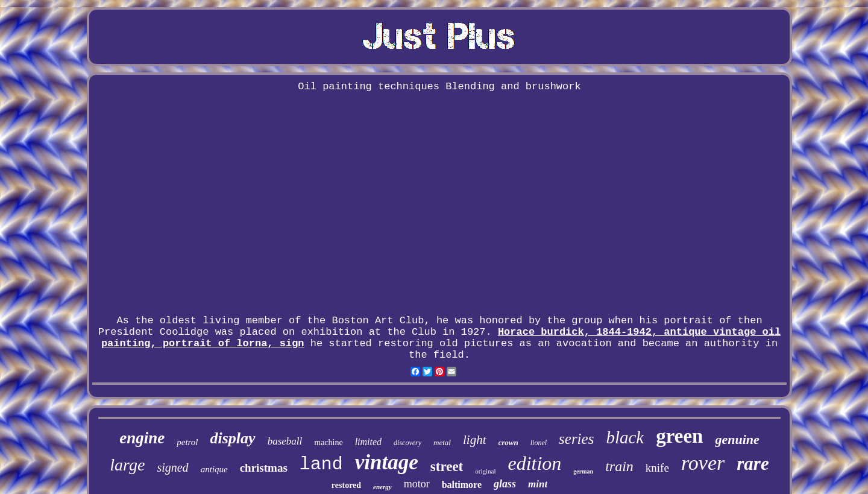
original (485, 471)
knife (657, 468)
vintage (387, 462)
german (583, 471)
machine (328, 442)
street (447, 467)
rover (703, 463)
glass (505, 484)
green (679, 436)
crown (508, 442)
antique (214, 469)
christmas (264, 468)
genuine (737, 439)
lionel (539, 443)
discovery (407, 443)
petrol (187, 442)
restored (346, 485)
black (625, 437)
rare (753, 464)
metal (442, 442)
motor (417, 484)
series (576, 439)
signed (172, 467)
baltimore (462, 485)
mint (538, 484)
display (233, 438)
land (321, 464)
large (127, 465)
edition (534, 463)
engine (142, 438)
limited (368, 442)
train (619, 466)
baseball (285, 441)
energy (382, 487)
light (475, 440)
